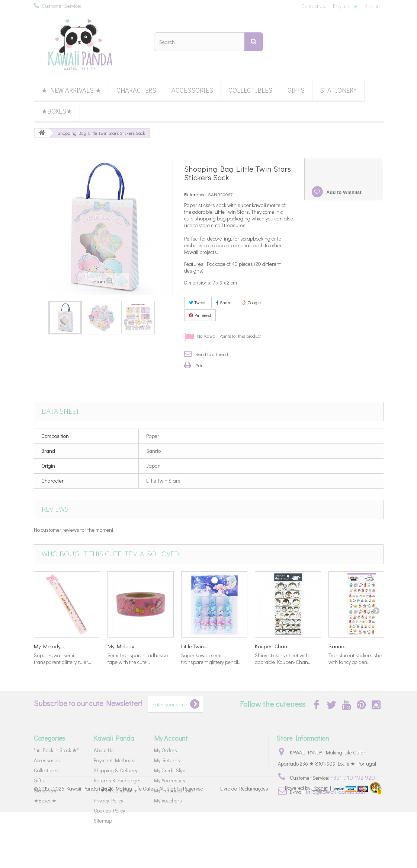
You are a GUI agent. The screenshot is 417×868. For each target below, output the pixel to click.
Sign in (372, 6)
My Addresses (170, 780)
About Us (104, 750)
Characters (136, 90)
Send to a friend (212, 354)
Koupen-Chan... (273, 646)
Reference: (195, 194)
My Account (171, 738)
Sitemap (103, 821)
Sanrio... (338, 646)
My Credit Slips (170, 770)
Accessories (192, 90)
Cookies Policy (109, 810)
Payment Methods (114, 760)
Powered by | (309, 844)
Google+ (253, 302)
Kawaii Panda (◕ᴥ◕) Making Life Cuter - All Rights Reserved (135, 845)
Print (200, 365)
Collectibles (250, 90)
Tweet (197, 302)
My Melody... (49, 646)
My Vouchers (168, 800)
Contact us (313, 6)
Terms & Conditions (115, 790)
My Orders (166, 750)
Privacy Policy (108, 800)
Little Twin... (194, 646)
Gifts (296, 90)
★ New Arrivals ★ (71, 90)
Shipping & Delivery (116, 770)
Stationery (338, 90)
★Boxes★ (57, 111)
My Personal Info (174, 790)
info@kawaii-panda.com (336, 791)
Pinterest (200, 315)
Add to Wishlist (343, 192)
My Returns (167, 760)
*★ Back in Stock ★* (56, 750)
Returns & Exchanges (118, 780)
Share (224, 302)
